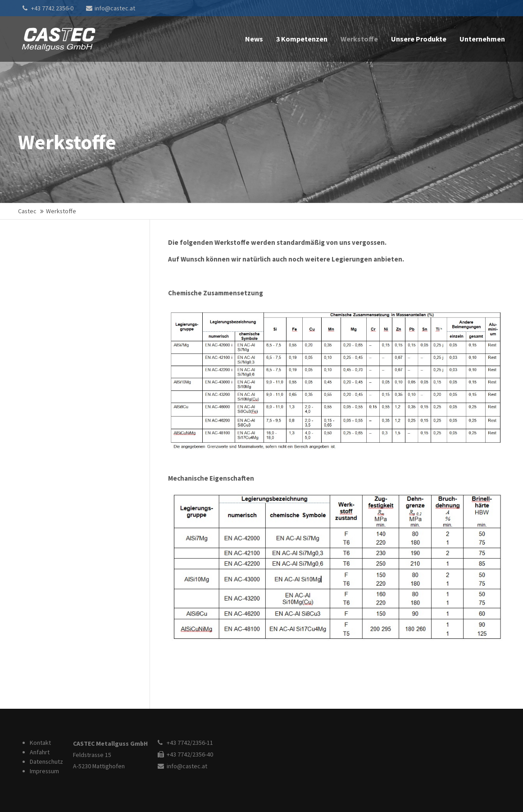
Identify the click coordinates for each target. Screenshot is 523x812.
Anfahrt (40, 752)
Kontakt (40, 743)
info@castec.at (111, 8)
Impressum (44, 771)
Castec (27, 211)
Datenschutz (46, 762)
